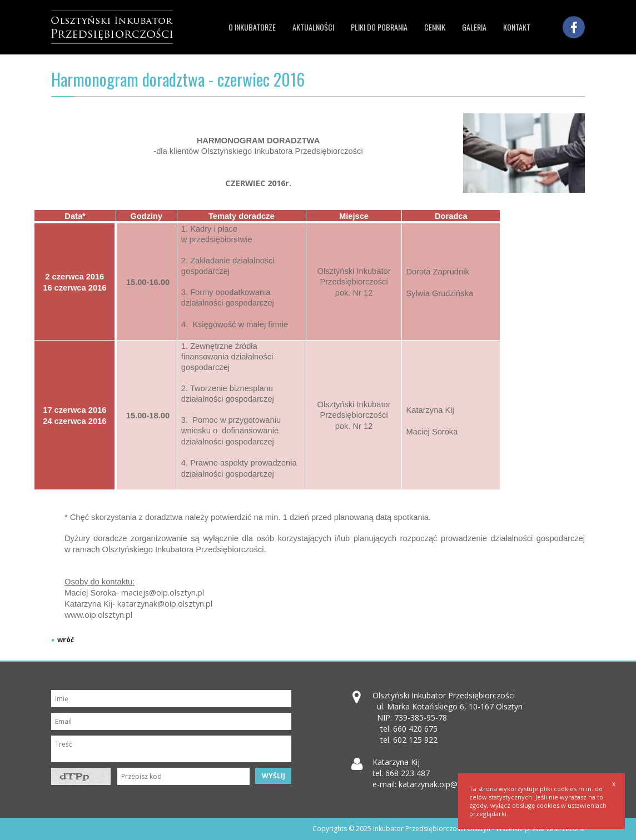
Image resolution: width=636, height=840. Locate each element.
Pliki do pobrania (379, 27)
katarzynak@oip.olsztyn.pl (165, 603)
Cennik (435, 27)
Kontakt (517, 27)
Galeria (474, 27)
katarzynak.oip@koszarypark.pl (454, 784)
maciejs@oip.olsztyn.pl (163, 592)
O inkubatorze (252, 27)
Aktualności (313, 27)
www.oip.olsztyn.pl (98, 614)
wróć (66, 640)
